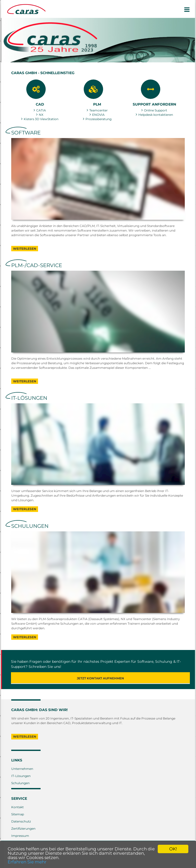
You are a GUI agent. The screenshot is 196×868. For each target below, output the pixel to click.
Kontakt (17, 807)
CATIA (41, 110)
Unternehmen (22, 769)
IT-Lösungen (21, 776)
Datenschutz (21, 821)
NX (41, 115)
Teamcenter (99, 110)
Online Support (156, 110)
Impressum (20, 836)
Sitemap (18, 814)
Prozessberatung (99, 119)
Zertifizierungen (23, 829)
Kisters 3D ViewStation (41, 119)
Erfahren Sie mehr (27, 862)
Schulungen (20, 783)
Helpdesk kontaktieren (156, 115)
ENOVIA (98, 115)
